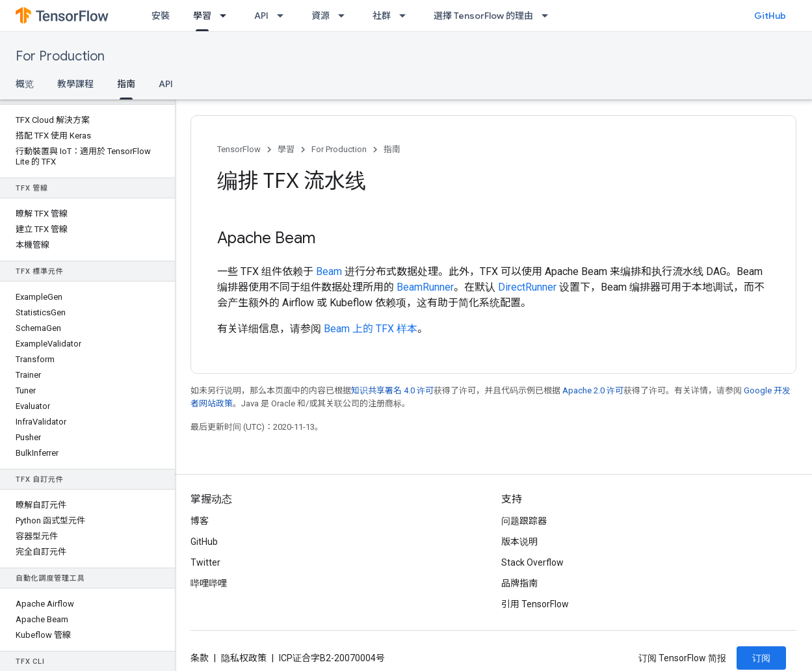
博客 (200, 521)
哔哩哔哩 (209, 583)
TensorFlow (239, 149)
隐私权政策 (244, 658)
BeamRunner (425, 287)
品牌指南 (519, 583)
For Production (60, 56)
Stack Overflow (532, 562)
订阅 (761, 658)
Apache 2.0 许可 (593, 390)
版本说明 (519, 542)
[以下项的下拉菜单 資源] (345, 16)
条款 (200, 658)
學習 (286, 149)
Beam (329, 271)
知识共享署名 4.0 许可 (392, 390)
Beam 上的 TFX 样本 (371, 329)
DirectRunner (527, 287)
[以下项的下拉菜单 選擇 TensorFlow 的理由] (549, 16)
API (261, 16)
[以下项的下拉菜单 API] (284, 16)
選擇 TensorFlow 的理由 (483, 16)
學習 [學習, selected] (202, 16)
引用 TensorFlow (535, 604)
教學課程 (75, 84)
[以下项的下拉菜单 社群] (406, 16)
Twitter (205, 562)
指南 (392, 149)
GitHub (770, 16)
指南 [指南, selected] (126, 84)
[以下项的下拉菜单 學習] (227, 16)
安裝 (161, 16)
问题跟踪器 (524, 521)
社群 (382, 16)
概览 (25, 84)
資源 (321, 16)
